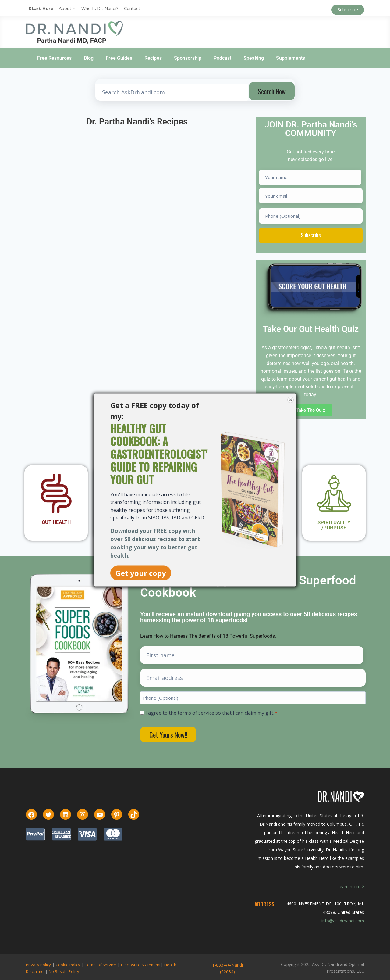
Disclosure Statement (141, 965)
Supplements (291, 58)
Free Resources (54, 58)
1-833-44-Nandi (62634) (227, 968)
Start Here (41, 8)
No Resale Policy (64, 971)
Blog (89, 58)
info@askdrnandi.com (343, 921)
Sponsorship (188, 58)
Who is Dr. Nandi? (100, 8)
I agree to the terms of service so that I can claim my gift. (211, 713)
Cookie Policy (68, 965)
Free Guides (119, 58)
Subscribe (348, 9)
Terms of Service (101, 965)
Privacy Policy (38, 965)
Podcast (222, 58)
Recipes (153, 58)
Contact (132, 8)
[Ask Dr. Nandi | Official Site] (74, 32)
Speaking (254, 58)
